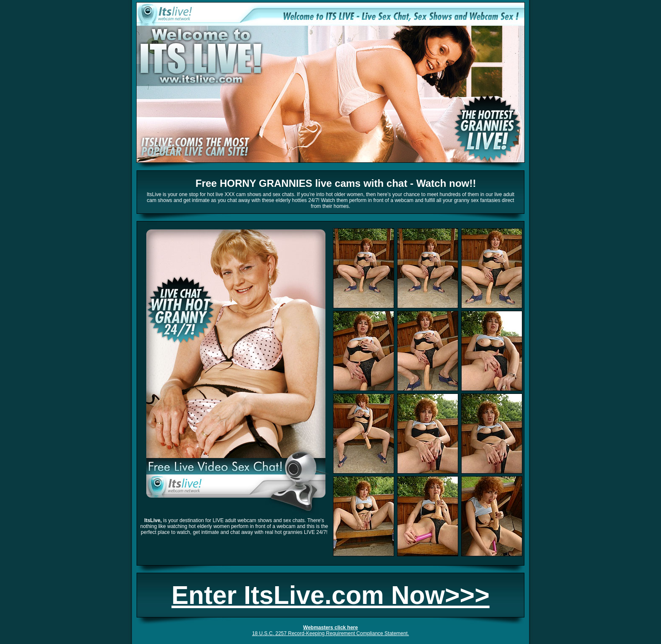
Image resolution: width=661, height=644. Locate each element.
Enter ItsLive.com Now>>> (330, 595)
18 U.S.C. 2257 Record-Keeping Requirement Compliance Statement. (330, 633)
